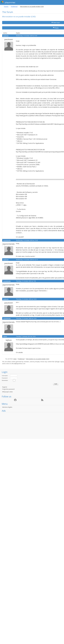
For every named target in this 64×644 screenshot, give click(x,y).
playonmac (8, 2)
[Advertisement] (32, 426)
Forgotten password (8, 389)
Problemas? (14, 7)
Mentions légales (7, 407)
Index (15, 359)
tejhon (5, 336)
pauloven (6, 36)
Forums (6, 7)
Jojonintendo (7, 240)
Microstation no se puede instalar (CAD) (38, 359)
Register (5, 387)
